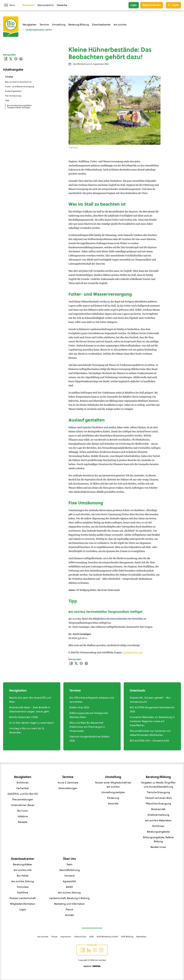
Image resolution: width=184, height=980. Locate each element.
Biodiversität (158, 809)
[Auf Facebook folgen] (83, 950)
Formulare (23, 887)
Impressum (66, 937)
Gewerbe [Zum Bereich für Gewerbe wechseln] (62, 5)
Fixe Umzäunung (13, 96)
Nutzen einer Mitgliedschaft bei (113, 785)
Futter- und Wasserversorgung (20, 86)
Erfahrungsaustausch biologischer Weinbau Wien (89, 715)
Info (23, 870)
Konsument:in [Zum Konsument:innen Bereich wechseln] (46, 5)
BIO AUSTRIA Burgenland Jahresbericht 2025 (152, 709)
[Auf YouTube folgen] (95, 950)
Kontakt (69, 915)
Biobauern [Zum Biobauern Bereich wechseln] (28, 5)
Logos (23, 909)
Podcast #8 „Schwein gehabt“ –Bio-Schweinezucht (151, 700)
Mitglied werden (152, 5)
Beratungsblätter (23, 864)
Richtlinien (23, 783)
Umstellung (59, 25)
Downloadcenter (101, 25)
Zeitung (23, 881)
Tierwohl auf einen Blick (158, 798)
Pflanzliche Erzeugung (158, 804)
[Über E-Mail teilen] (81, 663)
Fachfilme (23, 893)
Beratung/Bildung (79, 25)
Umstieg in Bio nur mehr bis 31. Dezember (27, 730)
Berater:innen (158, 847)
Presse (69, 909)
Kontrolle (113, 804)
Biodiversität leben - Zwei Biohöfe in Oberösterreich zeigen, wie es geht (30, 709)
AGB (91, 937)
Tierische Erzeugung (158, 792)
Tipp (7, 100)
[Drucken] (86, 663)
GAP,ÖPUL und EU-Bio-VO (23, 794)
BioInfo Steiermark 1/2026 (24, 717)
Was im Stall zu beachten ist (18, 82)
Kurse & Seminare (68, 783)
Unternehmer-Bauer (23, 805)
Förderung (113, 798)
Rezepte (23, 822)
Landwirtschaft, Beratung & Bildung (69, 898)
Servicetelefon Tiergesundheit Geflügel (19, 106)
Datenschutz (80, 937)
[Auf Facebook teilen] (71, 663)
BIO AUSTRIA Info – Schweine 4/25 (149, 741)
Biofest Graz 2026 (79, 707)
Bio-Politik (23, 876)
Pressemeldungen (23, 799)
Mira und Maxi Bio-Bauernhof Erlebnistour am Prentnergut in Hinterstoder (87, 727)
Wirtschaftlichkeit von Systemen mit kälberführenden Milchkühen (150, 733)
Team (69, 864)
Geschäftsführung (69, 870)
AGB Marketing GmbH (107, 937)
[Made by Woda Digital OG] (92, 966)
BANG (69, 887)
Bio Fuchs (23, 811)
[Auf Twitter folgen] (89, 950)
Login (134, 5)
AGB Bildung (127, 937)
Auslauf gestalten (13, 91)
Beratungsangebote (158, 832)
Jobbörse (23, 816)
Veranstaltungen (68, 788)
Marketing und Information (69, 904)
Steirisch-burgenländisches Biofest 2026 (89, 739)
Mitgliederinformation (23, 904)
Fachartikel (23, 788)
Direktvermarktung (158, 815)
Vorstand (69, 876)
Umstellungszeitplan (113, 792)
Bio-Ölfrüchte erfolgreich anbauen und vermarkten (92, 700)
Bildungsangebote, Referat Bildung (158, 839)
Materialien (158, 820)
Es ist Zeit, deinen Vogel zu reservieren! (32, 723)
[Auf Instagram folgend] (101, 950)
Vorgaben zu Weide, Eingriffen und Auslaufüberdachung (158, 785)
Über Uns (69, 859)
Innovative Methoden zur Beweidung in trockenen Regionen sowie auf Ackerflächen (152, 721)
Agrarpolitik (69, 881)
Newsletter (141, 937)
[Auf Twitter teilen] (76, 663)
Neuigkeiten (30, 25)
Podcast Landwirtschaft (23, 898)
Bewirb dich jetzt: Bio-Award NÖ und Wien (30, 700)
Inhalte (9, 77)
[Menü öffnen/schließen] (11, 5)
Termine (44, 25)
